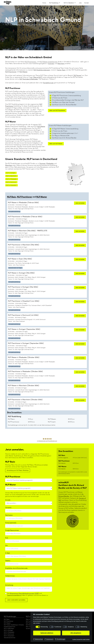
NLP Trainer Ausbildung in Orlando (14, 625)
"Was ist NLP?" (38, 77)
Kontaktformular (48, 83)
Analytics (71, 627)
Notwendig (44, 627)
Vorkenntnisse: (10, 576)
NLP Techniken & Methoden (29, 79)
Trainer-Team (61, 70)
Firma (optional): (11, 523)
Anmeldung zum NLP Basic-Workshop (18, 470)
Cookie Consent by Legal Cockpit (81, 639)
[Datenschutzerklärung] (38, 639)
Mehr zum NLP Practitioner (57, 110)
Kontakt (87, 3)
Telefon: (8, 561)
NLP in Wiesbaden (9, 632)
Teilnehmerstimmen (10, 638)
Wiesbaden (50, 163)
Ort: (7, 546)
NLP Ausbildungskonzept (42, 70)
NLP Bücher (29, 625)
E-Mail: (8, 553)
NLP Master (23, 72)
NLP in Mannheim (9, 629)
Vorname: (8, 508)
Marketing (84, 627)
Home (44, 3)
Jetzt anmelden (80, 203)
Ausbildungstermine (10, 627)
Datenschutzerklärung (14, 595)
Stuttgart (43, 163)
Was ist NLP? (30, 619)
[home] (8, 3)
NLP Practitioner (11, 72)
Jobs (80, 3)
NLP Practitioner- (31, 62)
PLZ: (7, 538)
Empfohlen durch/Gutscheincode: (16, 568)
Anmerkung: (9, 585)
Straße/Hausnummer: (12, 530)
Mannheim (9, 165)
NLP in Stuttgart (8, 630)
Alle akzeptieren (76, 633)
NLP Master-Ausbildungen (49, 62)
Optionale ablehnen (47, 633)
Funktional (58, 627)
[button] (55, 3)
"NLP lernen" (77, 75)
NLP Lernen (29, 621)
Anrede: (8, 500)
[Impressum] (49, 639)
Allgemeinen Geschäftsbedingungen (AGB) (24, 593)
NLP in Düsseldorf (9, 636)
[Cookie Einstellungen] (60, 639)
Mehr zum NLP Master (56, 144)
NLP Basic (12, 197)
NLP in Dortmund (9, 634)
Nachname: (9, 515)
